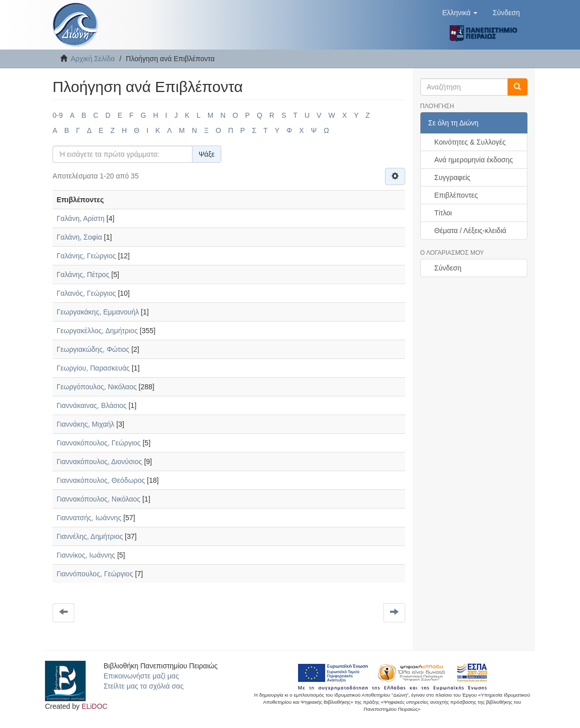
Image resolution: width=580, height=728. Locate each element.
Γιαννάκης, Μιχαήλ (85, 424)
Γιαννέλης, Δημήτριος (90, 536)
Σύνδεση (448, 268)
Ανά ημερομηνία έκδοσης (474, 160)
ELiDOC (94, 706)
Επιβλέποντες (456, 195)
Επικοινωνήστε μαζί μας (141, 676)
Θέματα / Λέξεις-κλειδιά (471, 231)
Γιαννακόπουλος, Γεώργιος (99, 443)
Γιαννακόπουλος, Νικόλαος (99, 499)
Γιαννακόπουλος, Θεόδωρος (101, 480)
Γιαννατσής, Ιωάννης (89, 518)
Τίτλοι (443, 213)
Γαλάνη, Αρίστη (81, 218)
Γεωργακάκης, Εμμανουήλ (98, 312)
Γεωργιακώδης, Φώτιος (93, 349)
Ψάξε (207, 154)
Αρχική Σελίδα (93, 59)
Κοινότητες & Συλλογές (470, 142)
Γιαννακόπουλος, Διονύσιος (99, 462)
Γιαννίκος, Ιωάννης (86, 555)
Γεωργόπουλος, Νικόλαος (96, 387)
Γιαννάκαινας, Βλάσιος (92, 405)
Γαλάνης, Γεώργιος (86, 256)
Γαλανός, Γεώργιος (86, 293)
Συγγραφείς (453, 177)
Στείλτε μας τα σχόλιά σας (143, 686)
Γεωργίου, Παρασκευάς (93, 368)
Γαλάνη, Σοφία (79, 237)
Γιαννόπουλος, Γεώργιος (95, 574)
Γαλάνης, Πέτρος (83, 275)
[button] (460, 13)
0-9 (58, 115)
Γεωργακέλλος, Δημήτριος (97, 331)
